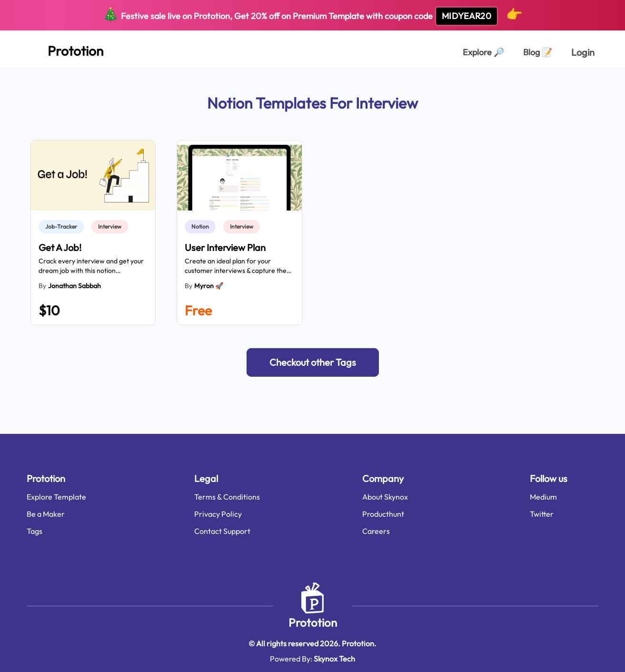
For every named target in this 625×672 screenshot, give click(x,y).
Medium (543, 497)
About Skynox (385, 497)
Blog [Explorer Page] (538, 52)
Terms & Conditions (227, 497)
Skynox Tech (334, 659)
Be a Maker (46, 514)
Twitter (542, 514)
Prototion (313, 622)
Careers (376, 531)
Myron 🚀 (209, 286)
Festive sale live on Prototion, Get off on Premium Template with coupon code (312, 15)
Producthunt (383, 514)
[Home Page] (65, 49)
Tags (35, 531)
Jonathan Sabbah (74, 286)
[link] (63, 227)
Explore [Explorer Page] (483, 52)
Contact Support (222, 531)
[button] (313, 362)
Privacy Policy (218, 514)
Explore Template (56, 497)
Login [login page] (583, 52)
